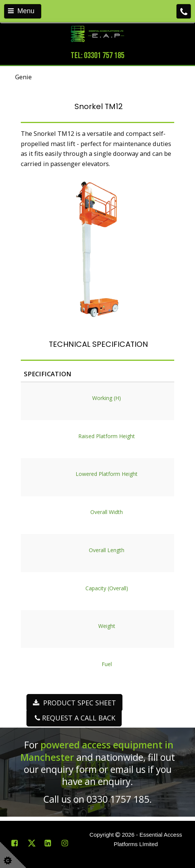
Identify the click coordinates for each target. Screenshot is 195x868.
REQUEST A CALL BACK (74, 718)
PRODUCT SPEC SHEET (74, 703)
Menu (21, 11)
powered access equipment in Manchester (97, 751)
